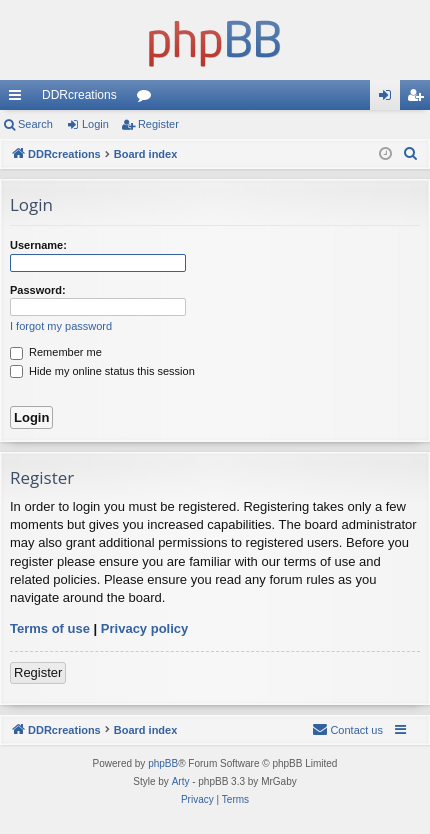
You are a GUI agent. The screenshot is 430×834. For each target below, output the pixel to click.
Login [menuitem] (389, 99)
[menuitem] (411, 154)
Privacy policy (144, 628)
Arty (181, 781)
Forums (148, 99)
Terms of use (50, 628)
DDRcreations (79, 95)
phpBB (163, 763)
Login (95, 124)
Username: (38, 245)
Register (158, 124)
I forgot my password (61, 326)
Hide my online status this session (102, 371)
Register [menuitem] (419, 99)
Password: (38, 290)
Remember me (56, 352)
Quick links (19, 99)
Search (35, 124)
